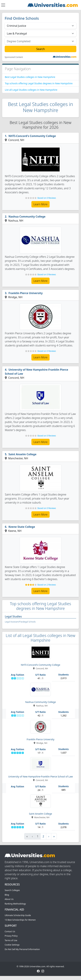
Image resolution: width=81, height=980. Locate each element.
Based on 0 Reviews (47, 198)
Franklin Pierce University (26, 293)
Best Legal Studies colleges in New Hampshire (30, 77)
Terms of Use (11, 940)
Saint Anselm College (22, 454)
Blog (7, 895)
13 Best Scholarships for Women (20, 920)
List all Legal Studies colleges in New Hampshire (31, 90)
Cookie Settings (12, 945)
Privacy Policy (11, 936)
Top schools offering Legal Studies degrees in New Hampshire (39, 83)
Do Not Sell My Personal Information (22, 949)
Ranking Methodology (15, 904)
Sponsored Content (14, 57)
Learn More (41, 204)
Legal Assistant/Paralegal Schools (20, 622)
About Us (9, 899)
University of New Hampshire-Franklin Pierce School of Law (36, 372)
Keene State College (22, 527)
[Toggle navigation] (3, 5)
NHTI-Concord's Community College (32, 136)
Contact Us (10, 931)
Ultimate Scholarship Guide (18, 915)
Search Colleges (12, 890)
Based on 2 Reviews (47, 585)
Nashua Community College (27, 217)
